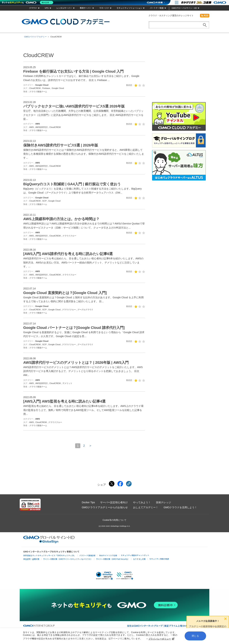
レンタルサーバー (64, 8)
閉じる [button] (195, 637)
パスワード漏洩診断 (87, 555)
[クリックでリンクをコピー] (129, 484)
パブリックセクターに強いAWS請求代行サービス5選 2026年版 (74, 106)
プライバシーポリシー (161, 640)
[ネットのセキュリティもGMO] (27, 3)
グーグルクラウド (85, 310)
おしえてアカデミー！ (146, 507)
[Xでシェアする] (112, 484)
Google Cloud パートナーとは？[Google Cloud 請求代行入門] (74, 328)
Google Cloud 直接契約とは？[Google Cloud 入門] (65, 293)
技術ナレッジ (164, 502)
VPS (47, 8)
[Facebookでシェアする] (120, 484)
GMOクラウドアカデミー (66, 22)
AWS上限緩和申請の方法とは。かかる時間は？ (61, 219)
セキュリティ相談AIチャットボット (135, 555)
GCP (44, 201)
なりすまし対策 (139, 559)
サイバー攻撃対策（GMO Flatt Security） (113, 559)
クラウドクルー (69, 236)
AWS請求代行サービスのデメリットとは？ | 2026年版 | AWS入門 (76, 363)
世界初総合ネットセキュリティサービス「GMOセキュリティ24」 (49, 555)
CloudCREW (35, 88)
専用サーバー (86, 8)
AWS (37, 124)
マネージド (104, 8)
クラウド (33, 8)
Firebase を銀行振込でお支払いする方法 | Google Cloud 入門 (73, 71)
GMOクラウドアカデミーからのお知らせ (105, 507)
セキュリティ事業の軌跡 (159, 559)
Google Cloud (42, 85)
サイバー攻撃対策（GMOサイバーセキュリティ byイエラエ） (68, 559)
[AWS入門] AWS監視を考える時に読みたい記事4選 (64, 401)
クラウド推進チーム (38, 92)
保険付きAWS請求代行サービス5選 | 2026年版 (61, 145)
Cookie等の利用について (114, 520)
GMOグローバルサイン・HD (184, 8)
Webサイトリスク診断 (108, 555)
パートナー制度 (157, 8)
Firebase (46, 88)
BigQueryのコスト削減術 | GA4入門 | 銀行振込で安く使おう (72, 184)
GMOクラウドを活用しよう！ (180, 507)
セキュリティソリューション (129, 8)
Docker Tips (88, 502)
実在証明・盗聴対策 (31, 559)
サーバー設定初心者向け (114, 502)
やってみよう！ (142, 502)
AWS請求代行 (42, 127)
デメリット (67, 383)
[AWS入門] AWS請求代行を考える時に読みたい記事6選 (68, 254)
